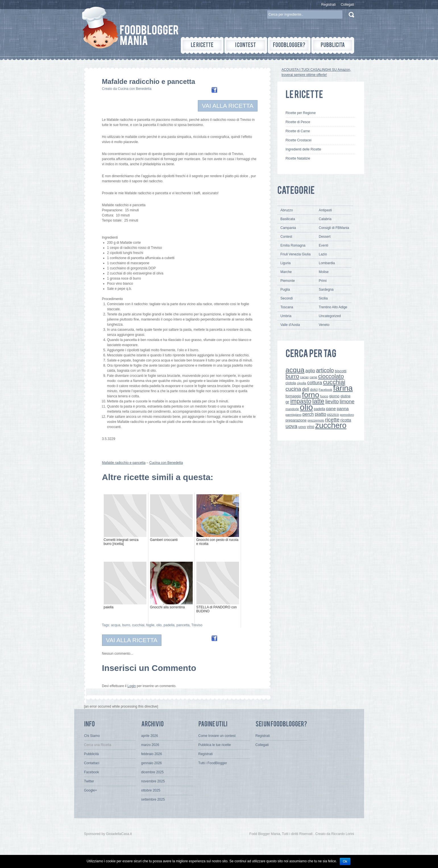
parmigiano (294, 415)
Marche (286, 272)
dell (306, 389)
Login (131, 686)
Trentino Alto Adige (333, 307)
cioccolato (331, 376)
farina (343, 388)
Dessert (325, 237)
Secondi (287, 298)
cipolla (302, 383)
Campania (288, 228)
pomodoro (347, 415)
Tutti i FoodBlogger (213, 763)
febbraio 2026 (152, 754)
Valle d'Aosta (290, 325)
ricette (332, 420)
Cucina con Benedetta (135, 89)
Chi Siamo (92, 736)
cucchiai (138, 625)
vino (311, 427)
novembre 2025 (153, 781)
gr (287, 402)
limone (347, 402)
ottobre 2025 (151, 790)
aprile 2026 (150, 736)
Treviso (197, 625)
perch (308, 414)
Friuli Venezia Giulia (296, 254)
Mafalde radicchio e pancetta (124, 463)
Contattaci (92, 763)
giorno (334, 396)
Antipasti (325, 210)
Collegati (347, 5)
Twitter (89, 781)
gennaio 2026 (152, 763)
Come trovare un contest (217, 736)
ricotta (346, 420)
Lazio (323, 254)
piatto (320, 414)
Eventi (324, 245)
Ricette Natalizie (298, 158)
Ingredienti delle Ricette (303, 149)
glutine (345, 396)
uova (292, 426)
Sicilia (323, 298)
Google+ (91, 790)
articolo (325, 370)
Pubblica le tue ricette (215, 745)
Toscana (287, 307)
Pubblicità (92, 754)
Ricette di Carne (298, 131)
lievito (332, 401)
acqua (116, 625)
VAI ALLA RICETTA (228, 106)
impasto (301, 401)
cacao (304, 377)
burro (126, 625)
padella (169, 625)
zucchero (331, 425)
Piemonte (288, 281)
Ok (345, 861)
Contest (286, 237)
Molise (324, 272)
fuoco (324, 396)
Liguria (286, 263)
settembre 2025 (153, 799)
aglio (310, 371)
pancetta (183, 625)
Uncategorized (330, 316)
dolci (314, 389)
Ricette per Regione (301, 113)
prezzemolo (316, 420)
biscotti (341, 371)
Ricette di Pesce (298, 122)
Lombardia (327, 263)
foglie (151, 625)
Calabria (325, 219)
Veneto (324, 325)
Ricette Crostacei (299, 140)
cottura (315, 383)
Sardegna (326, 290)
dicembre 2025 (152, 772)
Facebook (325, 390)
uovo (302, 427)
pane (331, 409)
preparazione (296, 420)
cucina (293, 389)
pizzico (333, 415)
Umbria (286, 316)
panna (343, 409)
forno (311, 395)
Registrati (328, 5)
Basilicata (288, 219)
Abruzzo (287, 210)
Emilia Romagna (293, 245)
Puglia (285, 290)
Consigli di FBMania (334, 228)
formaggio (293, 396)
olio (159, 625)
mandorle (292, 409)
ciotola (291, 383)
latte (318, 401)
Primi (323, 281)
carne (313, 377)
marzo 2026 (150, 745)
